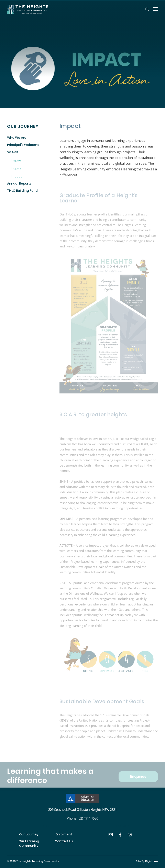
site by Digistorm (147, 861)
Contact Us (64, 842)
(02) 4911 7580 (88, 818)
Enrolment (64, 835)
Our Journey (29, 835)
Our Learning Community (29, 844)
